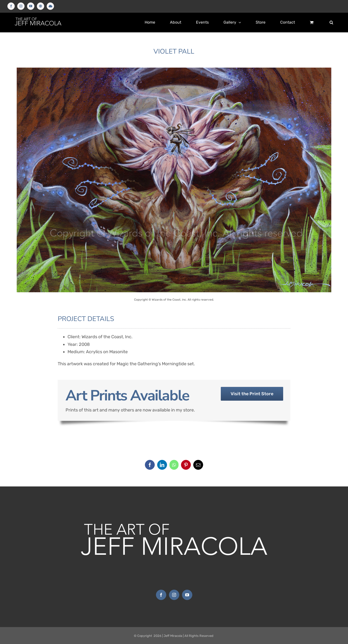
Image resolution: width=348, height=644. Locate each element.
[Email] (198, 465)
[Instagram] (174, 595)
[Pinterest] (186, 465)
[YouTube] (187, 595)
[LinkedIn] (162, 465)
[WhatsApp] (174, 465)
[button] (331, 22)
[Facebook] (150, 465)
